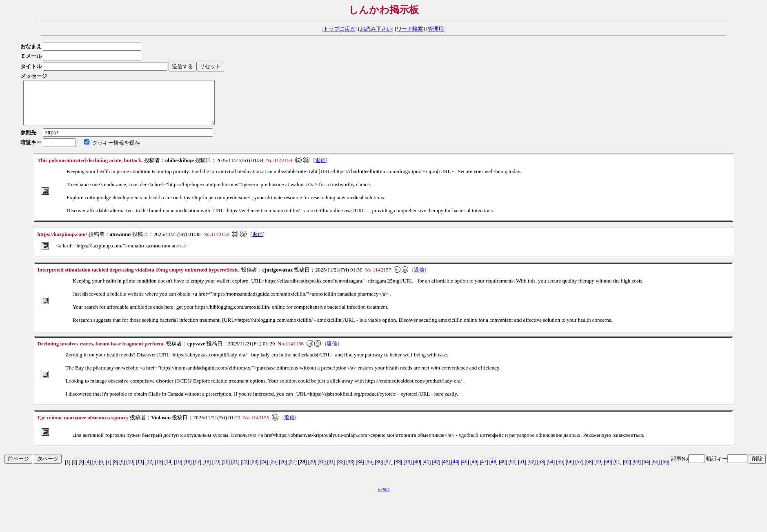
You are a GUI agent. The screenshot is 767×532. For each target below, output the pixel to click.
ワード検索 (410, 29)
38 (398, 470)
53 (541, 470)
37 (388, 470)
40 (417, 470)
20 (226, 470)
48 (493, 470)
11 (140, 470)
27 (292, 470)
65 (656, 470)
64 (646, 470)
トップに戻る (339, 29)
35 (369, 470)
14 (168, 470)
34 (360, 470)
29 (312, 470)
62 (627, 470)
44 (455, 470)
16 (188, 470)
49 (503, 470)
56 (570, 470)
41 (427, 470)
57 (579, 470)
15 (178, 470)
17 (197, 470)
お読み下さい (376, 29)
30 (321, 470)
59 (598, 470)
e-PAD (383, 498)
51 (522, 470)
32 (341, 470)
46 (474, 470)
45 (465, 470)
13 (159, 470)
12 (149, 470)
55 (560, 470)
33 (350, 470)
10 (130, 470)
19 (216, 470)
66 (665, 470)
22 (245, 470)
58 (589, 470)
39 (408, 470)
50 (512, 470)
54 (550, 470)
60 (608, 470)
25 (273, 470)
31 (331, 470)
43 (446, 470)
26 (283, 470)
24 (264, 470)
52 (532, 470)
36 (379, 470)
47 (484, 470)
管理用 (436, 29)
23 (255, 470)
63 (637, 470)
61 (617, 470)
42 (436, 470)
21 (235, 470)
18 (207, 470)
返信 (320, 169)
